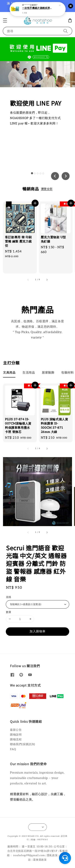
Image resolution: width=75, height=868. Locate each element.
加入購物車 (38, 631)
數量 (9, 612)
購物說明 (16, 735)
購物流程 (16, 739)
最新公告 (16, 730)
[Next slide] (66, 176)
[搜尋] (66, 31)
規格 (9, 597)
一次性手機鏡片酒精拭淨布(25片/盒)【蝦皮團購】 (38, 8)
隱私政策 (52, 855)
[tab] (32, 173)
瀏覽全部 (47, 189)
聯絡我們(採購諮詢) (23, 744)
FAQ (13, 749)
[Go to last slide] (55, 176)
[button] (5, 20)
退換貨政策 (40, 860)
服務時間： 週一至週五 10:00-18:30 (30, 847)
